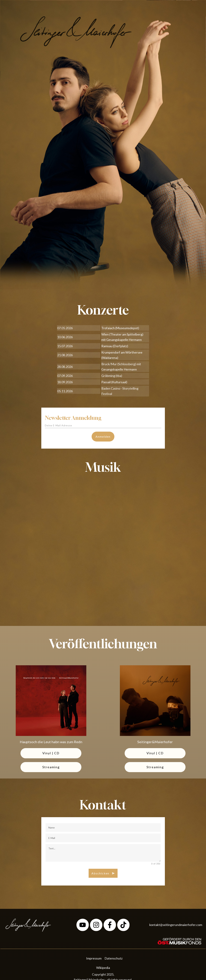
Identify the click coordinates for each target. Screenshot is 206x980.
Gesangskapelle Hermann (124, 340)
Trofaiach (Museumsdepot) (120, 328)
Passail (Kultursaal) (114, 382)
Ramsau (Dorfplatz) (115, 346)
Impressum (94, 958)
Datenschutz (114, 958)
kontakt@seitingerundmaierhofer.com (176, 925)
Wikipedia (103, 968)
